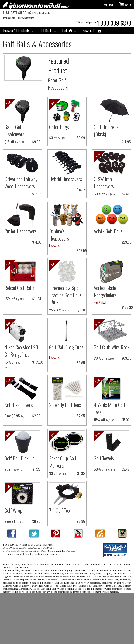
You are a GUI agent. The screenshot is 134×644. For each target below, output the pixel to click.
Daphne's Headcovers (59, 235)
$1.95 (36, 469)
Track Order (108, 5)
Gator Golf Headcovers (58, 84)
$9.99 (36, 142)
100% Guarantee (26, 18)
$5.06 (125, 420)
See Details (45, 13)
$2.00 (36, 416)
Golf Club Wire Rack (112, 347)
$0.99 (81, 138)
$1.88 (81, 310)
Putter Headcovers (21, 231)
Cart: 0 (125, 4)
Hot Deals (46, 31)
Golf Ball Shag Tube (66, 347)
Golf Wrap (13, 510)
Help (67, 31)
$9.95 (81, 363)
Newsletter (92, 31)
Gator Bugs (59, 127)
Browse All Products (16, 31)
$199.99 (127, 307)
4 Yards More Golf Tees (110, 408)
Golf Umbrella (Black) (106, 130)
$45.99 (82, 251)
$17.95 (37, 194)
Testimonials (9, 18)
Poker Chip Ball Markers (63, 462)
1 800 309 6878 (114, 23)
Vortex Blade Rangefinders (105, 291)
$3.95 (81, 521)
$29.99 (126, 242)
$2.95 (81, 416)
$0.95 (36, 521)
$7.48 (126, 194)
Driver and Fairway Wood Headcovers (21, 183)
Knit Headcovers (19, 405)
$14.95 (126, 142)
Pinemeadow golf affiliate (27, 554)
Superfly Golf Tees (65, 405)
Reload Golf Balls (19, 288)
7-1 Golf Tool (60, 510)
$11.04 (37, 299)
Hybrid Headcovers (66, 179)
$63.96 (126, 358)
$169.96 (38, 362)
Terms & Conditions (18, 551)
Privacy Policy (40, 551)
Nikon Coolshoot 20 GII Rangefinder (21, 351)
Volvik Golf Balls (108, 231)
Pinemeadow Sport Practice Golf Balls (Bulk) (65, 295)
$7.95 (20, 13)
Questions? (49, 545)
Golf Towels (104, 458)
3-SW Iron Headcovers (104, 183)
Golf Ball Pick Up (20, 458)
